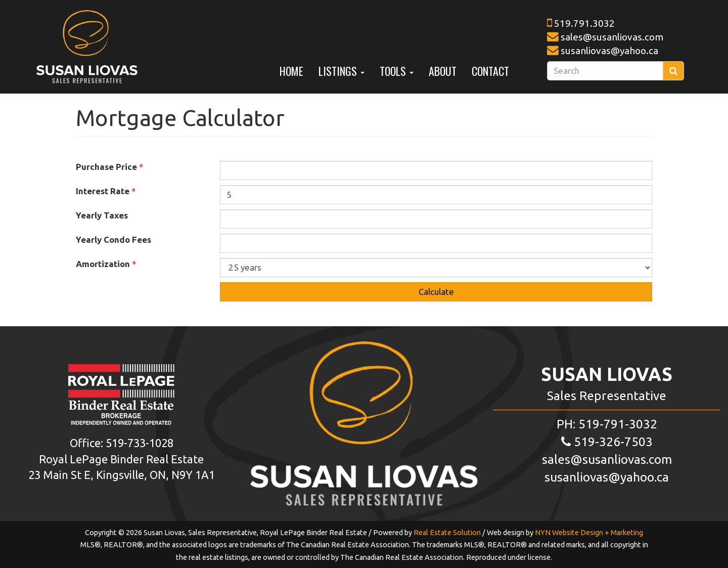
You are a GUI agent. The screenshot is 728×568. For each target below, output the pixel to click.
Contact (490, 71)
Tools (397, 71)
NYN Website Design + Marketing (589, 533)
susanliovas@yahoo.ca (609, 51)
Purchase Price (110, 167)
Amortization (106, 264)
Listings (342, 71)
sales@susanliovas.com (612, 37)
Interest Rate (106, 191)
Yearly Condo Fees (116, 239)
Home (291, 71)
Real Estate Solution (447, 533)
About (443, 71)
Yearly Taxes (104, 215)
